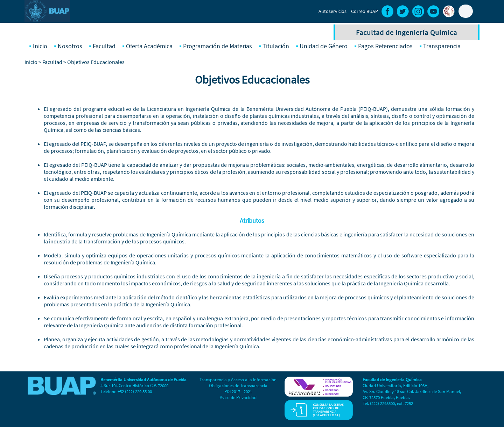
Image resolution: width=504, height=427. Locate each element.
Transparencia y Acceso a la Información (238, 380)
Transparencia (442, 46)
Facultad (104, 46)
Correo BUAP (365, 11)
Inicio (40, 46)
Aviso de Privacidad (238, 397)
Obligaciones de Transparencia (238, 386)
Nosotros (70, 46)
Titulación (276, 46)
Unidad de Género (324, 46)
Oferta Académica (149, 46)
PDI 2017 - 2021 (238, 392)
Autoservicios (332, 11)
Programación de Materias (218, 46)
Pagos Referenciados (385, 46)
